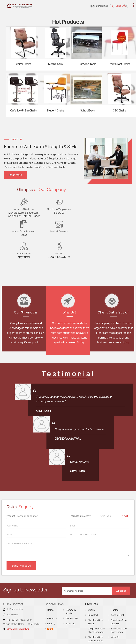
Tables (115, 610)
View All (115, 637)
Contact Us (72, 618)
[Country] (36, 534)
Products (52, 618)
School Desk (87, 111)
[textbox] (110, 516)
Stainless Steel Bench (96, 622)
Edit (125, 516)
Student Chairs (55, 111)
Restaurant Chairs (119, 64)
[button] (18, 629)
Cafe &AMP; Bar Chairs (23, 111)
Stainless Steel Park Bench (119, 630)
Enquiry (51, 623)
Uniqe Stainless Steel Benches (96, 630)
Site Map (70, 623)
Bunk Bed (93, 615)
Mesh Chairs (55, 64)
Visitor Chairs (23, 64)
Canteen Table (87, 64)
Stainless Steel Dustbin (119, 622)
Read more (16, 175)
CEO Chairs (119, 111)
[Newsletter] (87, 591)
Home (50, 610)
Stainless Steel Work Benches (96, 639)
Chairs (91, 610)
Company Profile (71, 612)
